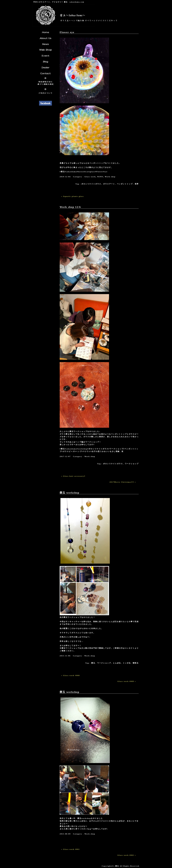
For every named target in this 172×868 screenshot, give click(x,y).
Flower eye (67, 32)
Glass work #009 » (127, 681)
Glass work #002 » (127, 855)
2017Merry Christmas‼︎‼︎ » (123, 482)
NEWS (100, 177)
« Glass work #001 (71, 849)
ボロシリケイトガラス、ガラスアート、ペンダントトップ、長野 (110, 184)
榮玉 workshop (70, 493)
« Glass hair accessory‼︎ (73, 476)
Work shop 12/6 (70, 207)
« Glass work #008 (71, 675)
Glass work (90, 177)
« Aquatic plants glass (73, 196)
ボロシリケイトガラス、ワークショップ (121, 464)
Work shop (110, 177)
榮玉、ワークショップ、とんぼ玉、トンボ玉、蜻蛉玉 (115, 663)
